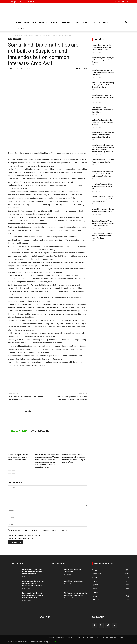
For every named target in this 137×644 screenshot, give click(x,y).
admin (13, 68)
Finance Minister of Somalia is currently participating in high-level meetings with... (103, 199)
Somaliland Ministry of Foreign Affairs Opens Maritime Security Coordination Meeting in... (103, 223)
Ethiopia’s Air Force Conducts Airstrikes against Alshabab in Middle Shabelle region (33, 595)
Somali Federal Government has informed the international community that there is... (103, 135)
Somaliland (30, 22)
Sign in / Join (31, 2)
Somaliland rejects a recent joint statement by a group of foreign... (103, 60)
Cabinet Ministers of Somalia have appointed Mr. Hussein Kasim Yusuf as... (102, 236)
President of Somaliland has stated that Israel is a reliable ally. (102, 186)
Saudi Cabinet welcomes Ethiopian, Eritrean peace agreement (25, 398)
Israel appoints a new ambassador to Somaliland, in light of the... (102, 110)
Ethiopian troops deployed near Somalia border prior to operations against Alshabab (33, 583)
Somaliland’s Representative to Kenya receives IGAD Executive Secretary (72, 398)
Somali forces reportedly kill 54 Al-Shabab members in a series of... (103, 97)
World (86, 22)
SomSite (56, 642)
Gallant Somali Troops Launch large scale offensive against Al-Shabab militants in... (34, 571)
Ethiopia (66, 22)
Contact (20, 28)
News (17, 35)
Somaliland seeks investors (74, 581)
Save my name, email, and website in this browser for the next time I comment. (41, 530)
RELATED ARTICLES (19, 431)
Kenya (76, 22)
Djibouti (55, 22)
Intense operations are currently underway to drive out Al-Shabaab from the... (103, 85)
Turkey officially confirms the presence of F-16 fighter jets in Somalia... (103, 122)
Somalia (43, 22)
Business (107, 22)
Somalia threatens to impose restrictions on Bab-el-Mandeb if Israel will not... (103, 72)
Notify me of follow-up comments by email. (25, 536)
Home (18, 22)
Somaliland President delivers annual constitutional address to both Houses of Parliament (103, 174)
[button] (126, 23)
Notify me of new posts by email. (22, 539)
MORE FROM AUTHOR (40, 431)
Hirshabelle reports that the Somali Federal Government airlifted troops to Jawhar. (18, 457)
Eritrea (96, 22)
